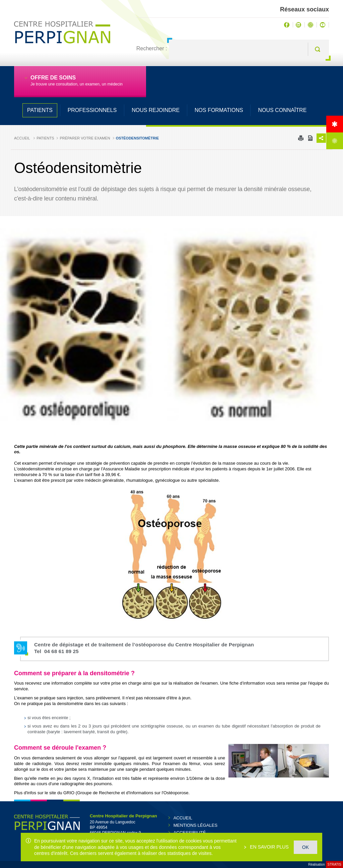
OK (305, 847)
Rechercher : (152, 48)
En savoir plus (269, 847)
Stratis (334, 864)
